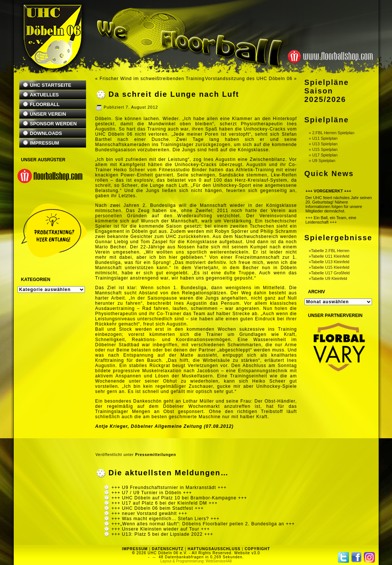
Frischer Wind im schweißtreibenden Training (152, 79)
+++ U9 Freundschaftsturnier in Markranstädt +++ (169, 488)
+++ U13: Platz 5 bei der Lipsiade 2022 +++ (162, 534)
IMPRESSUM (45, 143)
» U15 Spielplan (323, 149)
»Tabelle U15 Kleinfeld (329, 267)
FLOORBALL (45, 104)
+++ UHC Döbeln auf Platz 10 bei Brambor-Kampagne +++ (179, 498)
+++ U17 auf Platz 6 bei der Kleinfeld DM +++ (165, 503)
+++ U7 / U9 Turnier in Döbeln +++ (152, 493)
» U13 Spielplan (323, 144)
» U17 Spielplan (323, 155)
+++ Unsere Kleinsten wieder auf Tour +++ (161, 529)
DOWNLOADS (46, 133)
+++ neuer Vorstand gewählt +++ (150, 513)
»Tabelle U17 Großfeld (329, 273)
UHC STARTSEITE (51, 85)
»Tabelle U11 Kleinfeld (329, 256)
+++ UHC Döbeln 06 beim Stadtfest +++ (158, 508)
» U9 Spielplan (322, 161)
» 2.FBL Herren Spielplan (332, 133)
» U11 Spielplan (323, 138)
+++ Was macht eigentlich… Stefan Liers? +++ (166, 519)
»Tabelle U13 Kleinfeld (329, 262)
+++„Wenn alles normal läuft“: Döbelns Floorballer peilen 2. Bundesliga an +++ (203, 524)
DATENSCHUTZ (168, 549)
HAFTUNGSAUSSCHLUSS (214, 549)
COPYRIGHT (257, 549)
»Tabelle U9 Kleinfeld (328, 278)
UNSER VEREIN (48, 114)
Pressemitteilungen (155, 455)
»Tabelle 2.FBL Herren (329, 251)
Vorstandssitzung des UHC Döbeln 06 (249, 79)
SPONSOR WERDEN (53, 124)
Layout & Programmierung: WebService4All (196, 561)
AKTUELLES (45, 95)
